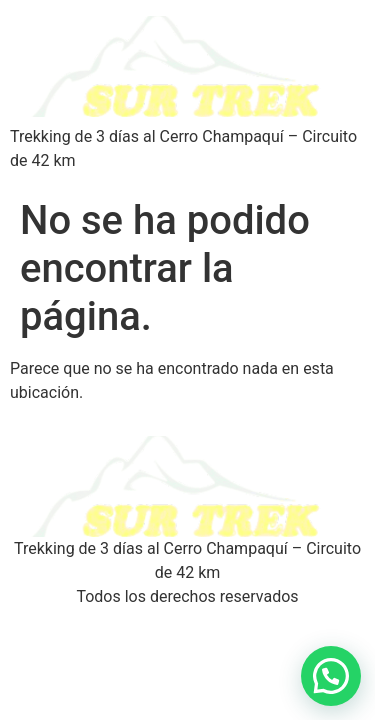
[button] (331, 676)
